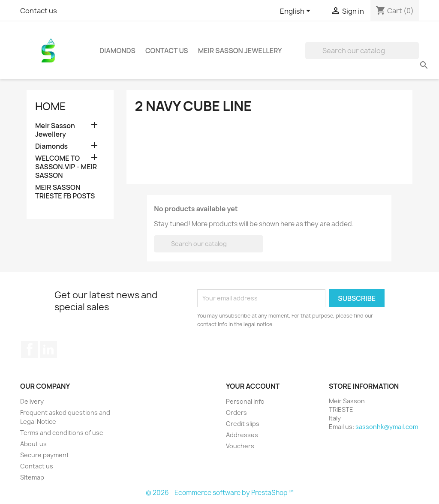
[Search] (362, 51)
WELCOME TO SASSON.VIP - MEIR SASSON (66, 167)
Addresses (242, 435)
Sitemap (32, 477)
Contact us (39, 11)
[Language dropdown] (297, 12)
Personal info (245, 401)
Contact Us (167, 51)
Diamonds (117, 51)
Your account (253, 386)
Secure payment (45, 455)
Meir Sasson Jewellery (240, 51)
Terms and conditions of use (62, 433)
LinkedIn (48, 349)
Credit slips (243, 424)
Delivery (32, 401)
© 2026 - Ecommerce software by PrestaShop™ (220, 493)
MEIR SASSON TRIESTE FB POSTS (65, 192)
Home (51, 106)
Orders (236, 412)
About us (33, 444)
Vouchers (240, 446)
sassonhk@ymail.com (387, 427)
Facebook (30, 349)
